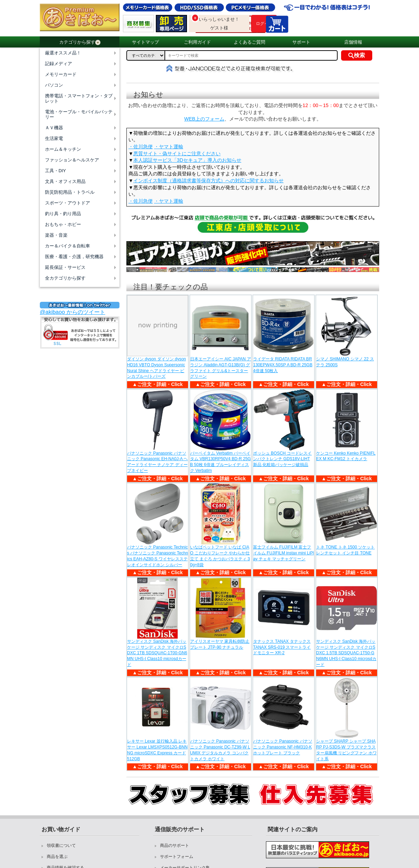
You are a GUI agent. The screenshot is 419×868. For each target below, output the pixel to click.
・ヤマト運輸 (169, 147)
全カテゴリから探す (65, 278)
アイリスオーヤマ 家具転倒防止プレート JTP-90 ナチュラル (220, 644)
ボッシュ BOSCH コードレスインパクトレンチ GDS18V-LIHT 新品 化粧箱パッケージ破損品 (282, 459)
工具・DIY (55, 171)
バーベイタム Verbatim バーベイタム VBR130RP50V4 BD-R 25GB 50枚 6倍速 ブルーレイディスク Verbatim (220, 462)
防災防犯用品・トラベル (70, 192)
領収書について (61, 845)
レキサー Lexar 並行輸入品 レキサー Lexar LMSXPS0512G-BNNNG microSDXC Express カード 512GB (157, 750)
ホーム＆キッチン (63, 149)
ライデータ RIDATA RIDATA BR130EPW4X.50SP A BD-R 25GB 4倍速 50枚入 (283, 365)
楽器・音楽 (56, 235)
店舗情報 (353, 42)
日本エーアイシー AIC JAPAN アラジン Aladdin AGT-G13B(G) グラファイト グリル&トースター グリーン (221, 368)
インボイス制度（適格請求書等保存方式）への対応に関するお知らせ (208, 181)
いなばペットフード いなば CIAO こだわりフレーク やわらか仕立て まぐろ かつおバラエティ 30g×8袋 (220, 556)
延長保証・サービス (65, 267)
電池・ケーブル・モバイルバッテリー (79, 114)
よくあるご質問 (249, 42)
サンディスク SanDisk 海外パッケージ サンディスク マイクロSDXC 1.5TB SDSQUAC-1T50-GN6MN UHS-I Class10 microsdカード (346, 653)
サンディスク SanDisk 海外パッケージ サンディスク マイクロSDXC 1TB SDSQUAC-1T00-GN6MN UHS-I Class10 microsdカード (157, 653)
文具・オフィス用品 (65, 181)
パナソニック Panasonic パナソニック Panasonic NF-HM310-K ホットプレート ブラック (283, 747)
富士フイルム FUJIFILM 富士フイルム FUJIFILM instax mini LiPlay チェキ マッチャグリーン (283, 553)
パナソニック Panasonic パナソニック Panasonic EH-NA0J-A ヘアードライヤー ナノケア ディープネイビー (157, 462)
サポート (301, 42)
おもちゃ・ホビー (63, 224)
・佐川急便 (141, 147)
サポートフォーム (177, 857)
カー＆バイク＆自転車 (68, 246)
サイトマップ (145, 42)
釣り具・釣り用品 (63, 214)
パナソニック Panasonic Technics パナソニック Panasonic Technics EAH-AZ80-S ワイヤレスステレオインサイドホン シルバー (158, 556)
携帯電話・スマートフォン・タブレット (79, 98)
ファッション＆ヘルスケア (72, 160)
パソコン (54, 85)
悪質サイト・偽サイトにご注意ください (177, 154)
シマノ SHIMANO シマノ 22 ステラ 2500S (345, 362)
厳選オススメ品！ (63, 53)
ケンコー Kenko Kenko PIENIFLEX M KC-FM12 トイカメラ (346, 456)
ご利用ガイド (197, 42)
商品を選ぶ (57, 857)
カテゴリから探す (80, 42)
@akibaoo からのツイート (73, 312)
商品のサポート (175, 845)
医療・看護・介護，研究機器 (74, 257)
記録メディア (59, 64)
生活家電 (54, 138)
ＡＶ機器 (54, 128)
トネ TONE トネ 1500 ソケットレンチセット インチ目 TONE (345, 550)
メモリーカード (61, 74)
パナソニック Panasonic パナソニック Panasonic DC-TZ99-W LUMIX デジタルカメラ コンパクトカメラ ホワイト (220, 750)
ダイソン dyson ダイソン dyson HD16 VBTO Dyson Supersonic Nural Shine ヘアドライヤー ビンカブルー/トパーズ (157, 368)
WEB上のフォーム (204, 119)
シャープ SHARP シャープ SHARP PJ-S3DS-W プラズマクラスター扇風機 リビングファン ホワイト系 (346, 750)
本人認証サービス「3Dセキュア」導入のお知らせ (187, 160)
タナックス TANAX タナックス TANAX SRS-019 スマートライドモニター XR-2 (282, 647)
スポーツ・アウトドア (68, 203)
